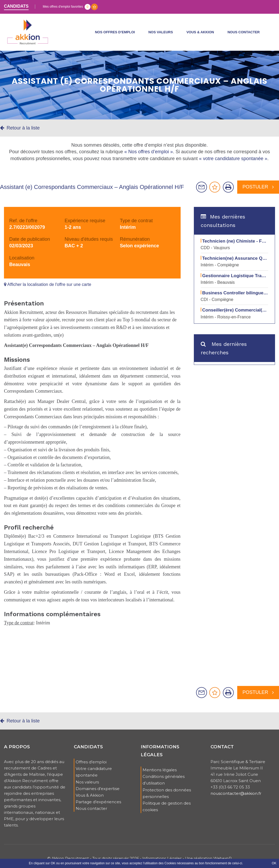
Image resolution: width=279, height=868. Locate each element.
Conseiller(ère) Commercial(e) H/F (239, 314)
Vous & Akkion (200, 34)
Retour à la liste (20, 132)
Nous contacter (244, 34)
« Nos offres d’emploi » (149, 155)
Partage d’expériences (98, 806)
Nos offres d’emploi (115, 34)
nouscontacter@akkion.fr (236, 797)
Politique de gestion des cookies (167, 810)
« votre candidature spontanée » (233, 162)
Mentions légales (160, 774)
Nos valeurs (161, 34)
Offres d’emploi (91, 766)
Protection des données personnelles (167, 797)
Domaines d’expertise (98, 792)
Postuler (258, 191)
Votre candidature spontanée (94, 776)
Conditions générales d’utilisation (164, 783)
